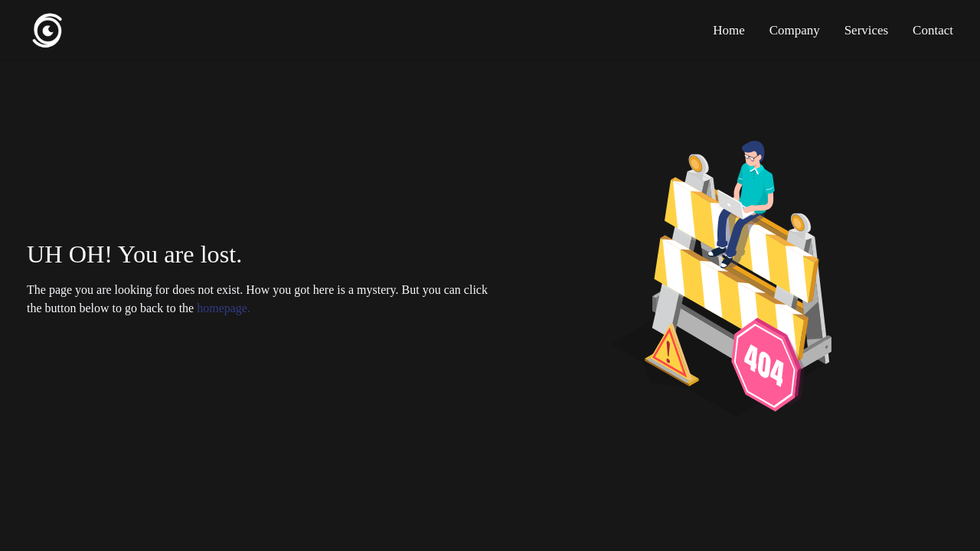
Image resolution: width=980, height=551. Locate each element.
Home (729, 30)
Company (795, 30)
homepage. (224, 308)
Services (867, 30)
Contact (933, 30)
